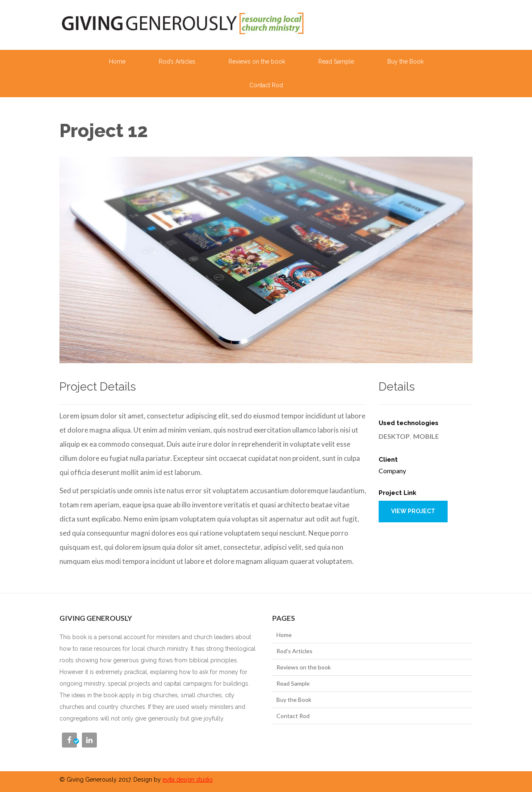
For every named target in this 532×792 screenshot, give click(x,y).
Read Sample (336, 61)
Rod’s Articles (177, 61)
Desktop (394, 436)
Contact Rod (266, 85)
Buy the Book (405, 61)
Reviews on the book (257, 61)
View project (413, 511)
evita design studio (188, 780)
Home (117, 61)
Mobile (426, 436)
